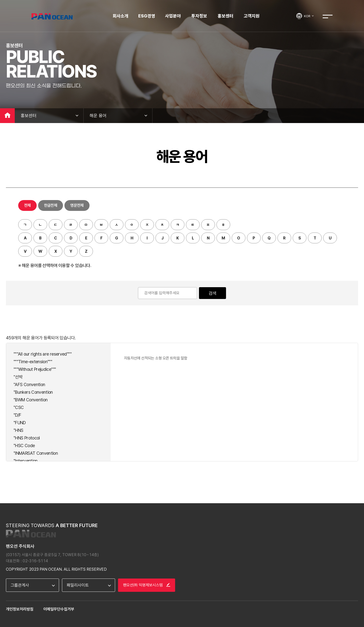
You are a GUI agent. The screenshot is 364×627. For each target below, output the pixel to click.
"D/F (17, 415)
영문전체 (77, 205)
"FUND (20, 423)
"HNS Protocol (27, 438)
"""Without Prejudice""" (35, 369)
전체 (27, 205)
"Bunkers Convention (33, 392)
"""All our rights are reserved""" (43, 354)
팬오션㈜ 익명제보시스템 (147, 585)
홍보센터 (226, 16)
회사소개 (121, 16)
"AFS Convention (29, 384)
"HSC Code (24, 446)
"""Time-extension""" (33, 362)
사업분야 (173, 16)
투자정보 (199, 16)
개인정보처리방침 (20, 609)
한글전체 (51, 205)
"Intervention (26, 461)
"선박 (18, 377)
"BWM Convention (30, 400)
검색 (212, 293)
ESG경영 (147, 16)
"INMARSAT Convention (36, 453)
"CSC (19, 407)
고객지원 (252, 16)
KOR (309, 16)
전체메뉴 (328, 16)
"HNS (18, 430)
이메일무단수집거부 (59, 609)
